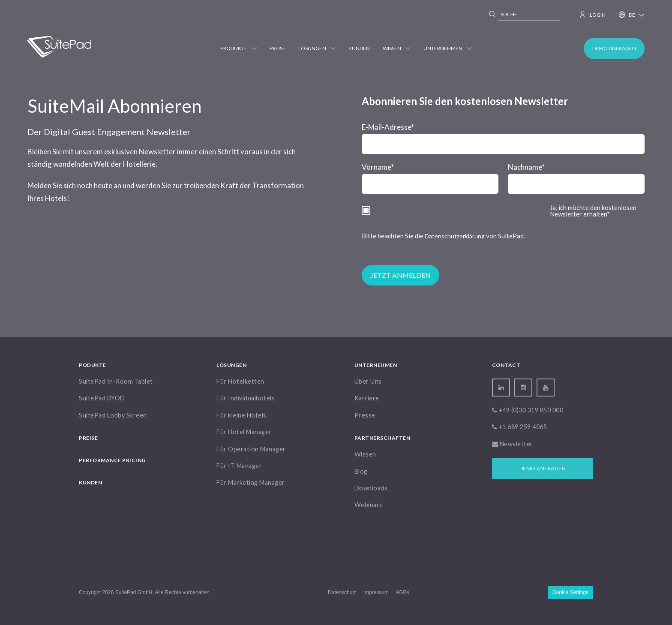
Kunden (359, 48)
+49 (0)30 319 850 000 (528, 410)
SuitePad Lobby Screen (113, 415)
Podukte (93, 365)
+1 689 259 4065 (520, 427)
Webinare (369, 505)
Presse (365, 415)
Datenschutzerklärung (455, 236)
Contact (506, 365)
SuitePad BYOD (102, 398)
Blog (361, 471)
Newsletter (513, 444)
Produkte (238, 48)
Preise (277, 48)
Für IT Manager (239, 466)
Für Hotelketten (240, 381)
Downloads (371, 488)
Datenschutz (342, 592)
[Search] (492, 15)
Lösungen (317, 48)
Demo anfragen (614, 48)
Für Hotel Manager (244, 432)
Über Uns (368, 381)
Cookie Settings (570, 592)
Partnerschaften (382, 438)
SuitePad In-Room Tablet (116, 381)
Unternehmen (448, 48)
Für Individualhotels (246, 398)
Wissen (397, 48)
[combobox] (529, 15)
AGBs (402, 592)
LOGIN (593, 15)
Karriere (367, 398)
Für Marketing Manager (251, 482)
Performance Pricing (112, 460)
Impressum (376, 592)
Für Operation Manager (251, 449)
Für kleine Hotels (241, 415)
